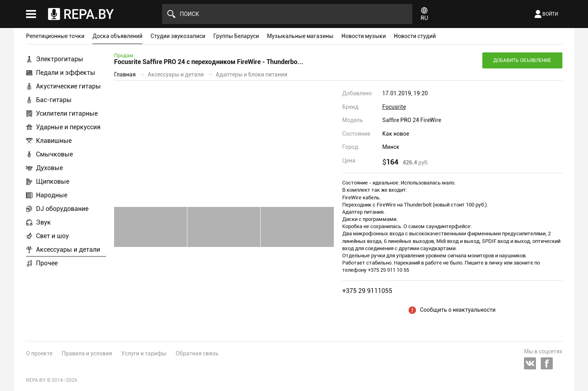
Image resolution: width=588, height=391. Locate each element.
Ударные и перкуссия (68, 127)
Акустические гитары (68, 86)
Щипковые (53, 181)
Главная (125, 74)
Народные (52, 195)
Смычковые (54, 154)
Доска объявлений (117, 36)
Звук (43, 222)
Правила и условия (87, 353)
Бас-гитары (54, 100)
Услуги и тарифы (144, 353)
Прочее (47, 263)
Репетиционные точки (55, 36)
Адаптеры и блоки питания (252, 74)
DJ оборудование (62, 209)
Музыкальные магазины (300, 36)
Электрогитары (60, 59)
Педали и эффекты (66, 73)
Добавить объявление (522, 60)
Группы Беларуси (236, 36)
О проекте (39, 353)
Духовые (49, 168)
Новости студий (415, 36)
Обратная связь (197, 353)
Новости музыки (364, 36)
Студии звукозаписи (178, 36)
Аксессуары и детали (68, 250)
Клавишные (54, 141)
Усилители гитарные (67, 113)
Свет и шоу (52, 236)
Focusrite (394, 107)
